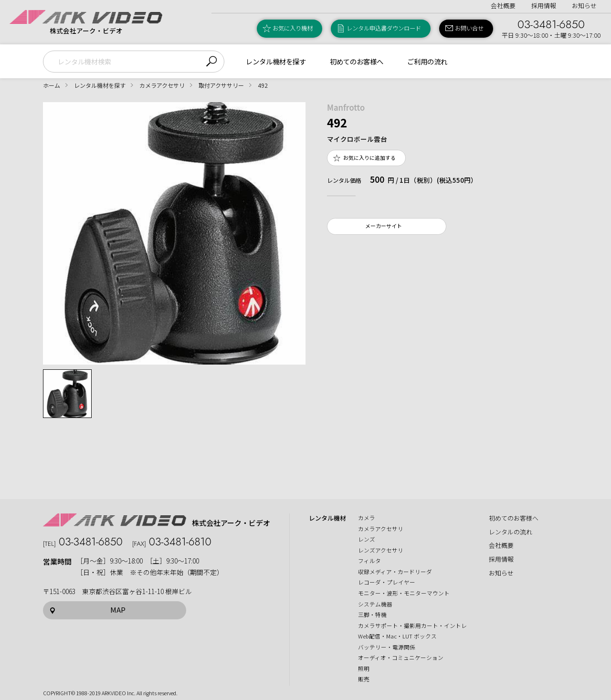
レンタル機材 (327, 518)
